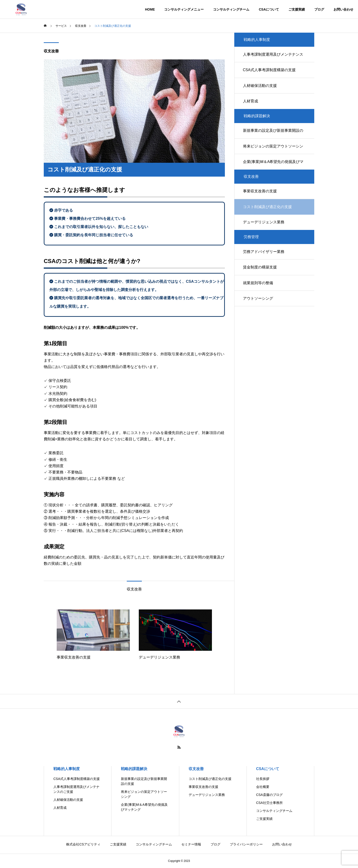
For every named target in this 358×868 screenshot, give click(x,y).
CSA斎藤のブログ (269, 795)
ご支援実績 (297, 9)
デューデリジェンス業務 (264, 230)
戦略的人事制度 (67, 769)
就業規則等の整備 (259, 293)
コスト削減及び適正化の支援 (210, 779)
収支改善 (51, 51)
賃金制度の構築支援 (261, 277)
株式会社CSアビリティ (83, 844)
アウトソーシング (259, 310)
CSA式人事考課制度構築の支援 (270, 71)
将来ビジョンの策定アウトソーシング (274, 154)
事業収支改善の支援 (261, 198)
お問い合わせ (343, 9)
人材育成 (251, 104)
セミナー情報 (191, 844)
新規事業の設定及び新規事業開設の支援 (274, 138)
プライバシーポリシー (246, 844)
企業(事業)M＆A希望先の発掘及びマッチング (274, 170)
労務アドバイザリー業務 (264, 261)
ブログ (319, 9)
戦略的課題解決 (134, 769)
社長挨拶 (263, 779)
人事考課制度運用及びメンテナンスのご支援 (274, 58)
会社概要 (263, 787)
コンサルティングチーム (231, 9)
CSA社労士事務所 (269, 803)
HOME (150, 9)
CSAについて (269, 9)
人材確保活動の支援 (261, 88)
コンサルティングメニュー (184, 9)
